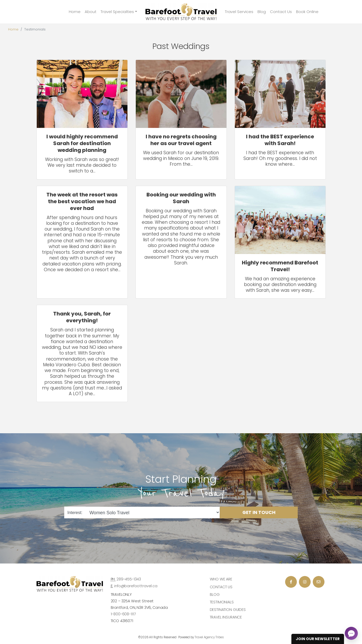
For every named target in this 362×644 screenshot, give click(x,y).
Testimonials (222, 602)
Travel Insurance (226, 617)
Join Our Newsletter (318, 639)
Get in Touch (259, 512)
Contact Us (281, 12)
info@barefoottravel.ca (136, 586)
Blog (262, 12)
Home (75, 12)
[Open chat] (351, 633)
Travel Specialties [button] (117, 12)
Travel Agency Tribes (209, 637)
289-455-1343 (129, 579)
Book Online (307, 12)
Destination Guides (228, 610)
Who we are (221, 579)
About (91, 12)
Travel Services (239, 12)
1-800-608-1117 (123, 614)
